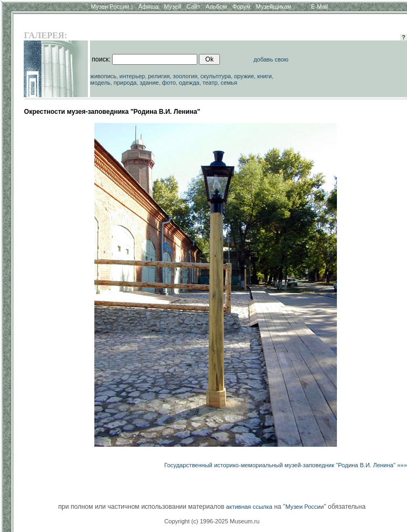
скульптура (216, 76)
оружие (244, 76)
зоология (185, 76)
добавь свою (271, 59)
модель (100, 83)
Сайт (193, 6)
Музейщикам (273, 6)
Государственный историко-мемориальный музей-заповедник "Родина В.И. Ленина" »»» (286, 465)
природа (125, 83)
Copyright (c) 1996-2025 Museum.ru (212, 521)
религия (159, 76)
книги (264, 76)
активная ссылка (249, 507)
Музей (173, 6)
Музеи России (112, 6)
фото (169, 83)
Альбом (216, 6)
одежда (189, 83)
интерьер (132, 76)
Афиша (149, 6)
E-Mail (319, 6)
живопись (103, 76)
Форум (241, 6)
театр (210, 83)
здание (149, 83)
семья (229, 83)
